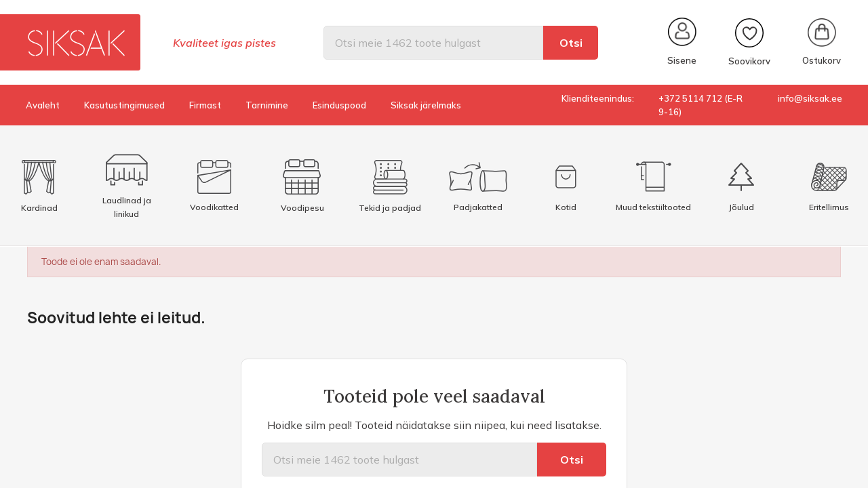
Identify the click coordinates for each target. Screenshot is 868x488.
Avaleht (43, 105)
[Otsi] (433, 43)
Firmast (205, 105)
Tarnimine (267, 105)
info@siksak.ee (810, 98)
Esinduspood (339, 105)
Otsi (571, 43)
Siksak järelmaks (426, 105)
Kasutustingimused (124, 105)
